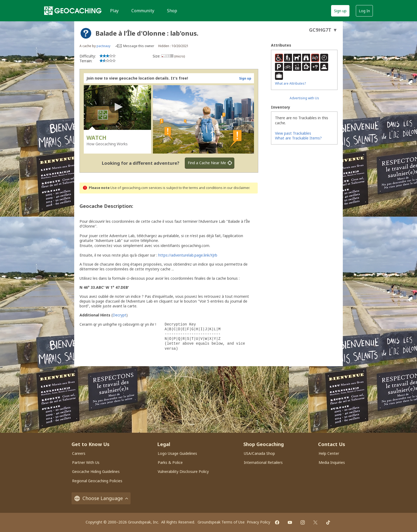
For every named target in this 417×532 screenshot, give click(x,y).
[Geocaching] (73, 11)
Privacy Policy (258, 522)
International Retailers (263, 462)
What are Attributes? (290, 83)
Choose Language (101, 498)
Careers (79, 453)
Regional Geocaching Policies (97, 481)
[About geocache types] (86, 33)
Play (114, 11)
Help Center (329, 453)
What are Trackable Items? (298, 138)
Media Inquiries (332, 462)
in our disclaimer (236, 188)
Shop (172, 11)
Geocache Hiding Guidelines (96, 471)
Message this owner (139, 46)
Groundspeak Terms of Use (221, 522)
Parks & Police (170, 462)
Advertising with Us (304, 98)
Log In (364, 11)
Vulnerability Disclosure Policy (183, 471)
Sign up (340, 11)
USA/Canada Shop (259, 453)
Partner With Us (86, 462)
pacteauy (103, 46)
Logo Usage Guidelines (177, 453)
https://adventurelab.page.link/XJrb (188, 255)
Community (143, 11)
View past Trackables (293, 133)
